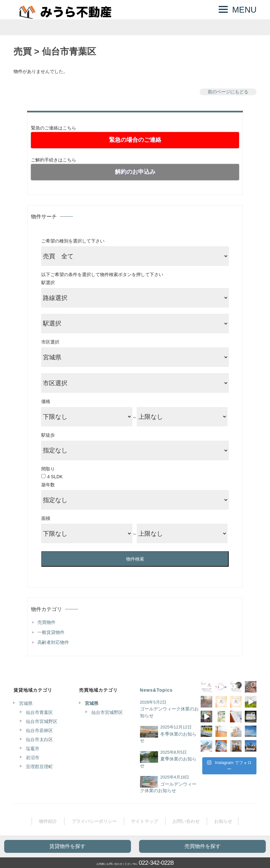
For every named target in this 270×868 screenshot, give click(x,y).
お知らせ (223, 821)
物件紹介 (48, 821)
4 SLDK (55, 477)
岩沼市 (33, 758)
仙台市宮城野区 (42, 721)
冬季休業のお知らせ (168, 737)
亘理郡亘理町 (39, 767)
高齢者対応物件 (53, 642)
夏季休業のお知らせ (168, 762)
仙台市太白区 (39, 739)
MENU (244, 10)
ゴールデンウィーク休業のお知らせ (169, 712)
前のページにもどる (228, 92)
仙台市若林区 (39, 730)
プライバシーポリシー (94, 821)
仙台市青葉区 (39, 712)
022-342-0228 (156, 863)
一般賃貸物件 (51, 632)
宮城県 (26, 703)
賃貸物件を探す (67, 846)
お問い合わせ (186, 821)
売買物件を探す (203, 846)
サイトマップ (145, 821)
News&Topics (156, 690)
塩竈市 (33, 749)
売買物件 (46, 622)
